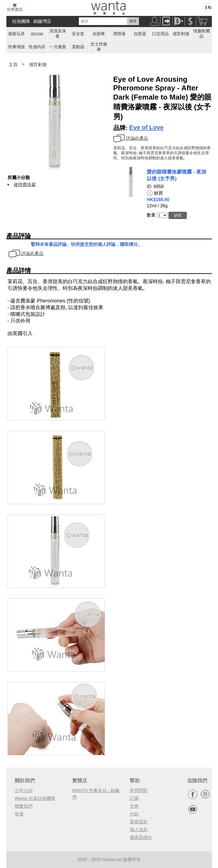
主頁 (13, 65)
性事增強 (16, 47)
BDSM (37, 34)
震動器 (78, 47)
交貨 (134, 806)
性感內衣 (37, 47)
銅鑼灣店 (42, 21)
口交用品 (160, 34)
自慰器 (140, 34)
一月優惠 (58, 47)
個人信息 (139, 830)
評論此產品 (131, 138)
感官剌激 (181, 34)
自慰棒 (99, 34)
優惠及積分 (141, 837)
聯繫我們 (24, 806)
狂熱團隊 (21, 21)
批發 (19, 814)
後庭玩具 (16, 34)
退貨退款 (139, 822)
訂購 (134, 798)
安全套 (78, 34)
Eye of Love (146, 127)
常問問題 (139, 791)
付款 (134, 814)
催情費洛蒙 (25, 185)
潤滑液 (119, 34)
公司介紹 (24, 791)
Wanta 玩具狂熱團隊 (35, 798)
